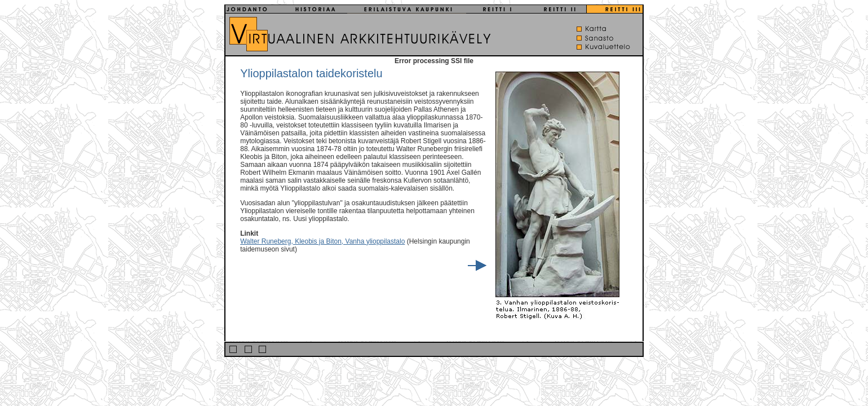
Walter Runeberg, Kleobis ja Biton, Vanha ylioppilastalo (322, 241)
